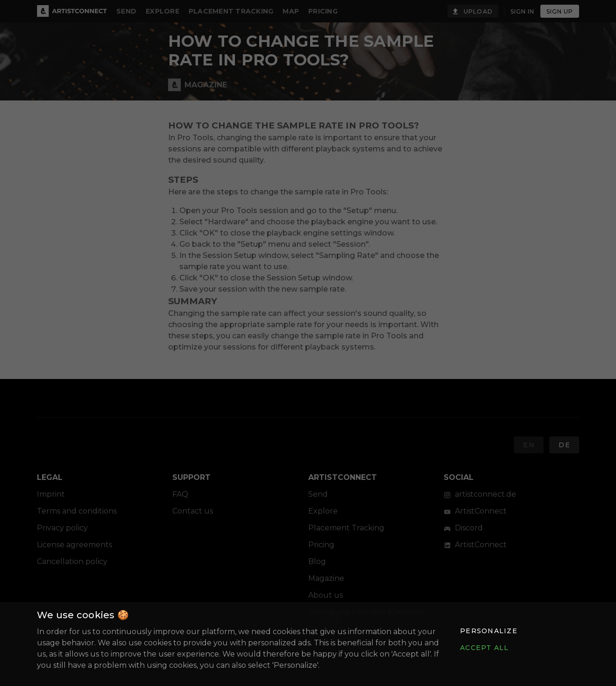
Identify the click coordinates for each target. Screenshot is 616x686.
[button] (489, 631)
